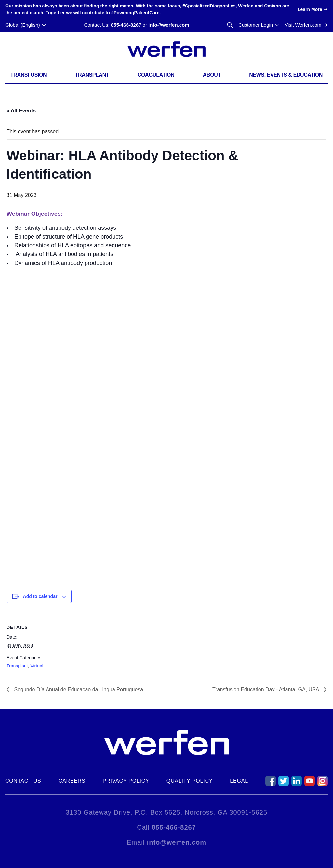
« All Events (21, 111)
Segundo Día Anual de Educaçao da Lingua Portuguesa (78, 689)
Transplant (92, 75)
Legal (239, 781)
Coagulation (156, 75)
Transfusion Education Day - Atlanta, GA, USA (266, 689)
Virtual (37, 666)
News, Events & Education (286, 75)
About (212, 75)
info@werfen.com (169, 25)
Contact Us (23, 781)
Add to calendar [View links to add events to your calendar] (40, 596)
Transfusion (28, 75)
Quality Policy (190, 781)
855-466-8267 (126, 25)
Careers (72, 781)
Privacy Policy (126, 781)
